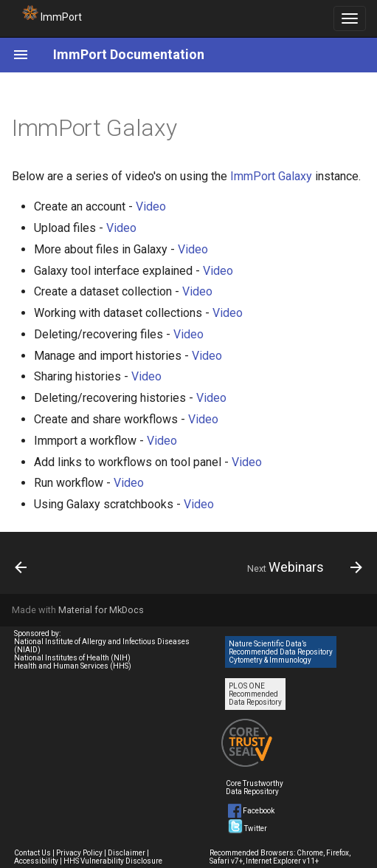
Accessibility (36, 861)
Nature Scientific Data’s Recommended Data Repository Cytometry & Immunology (281, 652)
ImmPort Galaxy (271, 176)
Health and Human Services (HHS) (73, 666)
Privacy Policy (79, 853)
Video (151, 206)
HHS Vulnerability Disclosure (113, 861)
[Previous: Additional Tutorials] (22, 567)
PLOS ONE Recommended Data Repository (255, 694)
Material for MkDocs (101, 610)
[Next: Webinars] (302, 567)
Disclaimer (127, 853)
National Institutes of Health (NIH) (72, 658)
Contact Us (32, 853)
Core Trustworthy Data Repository (255, 787)
